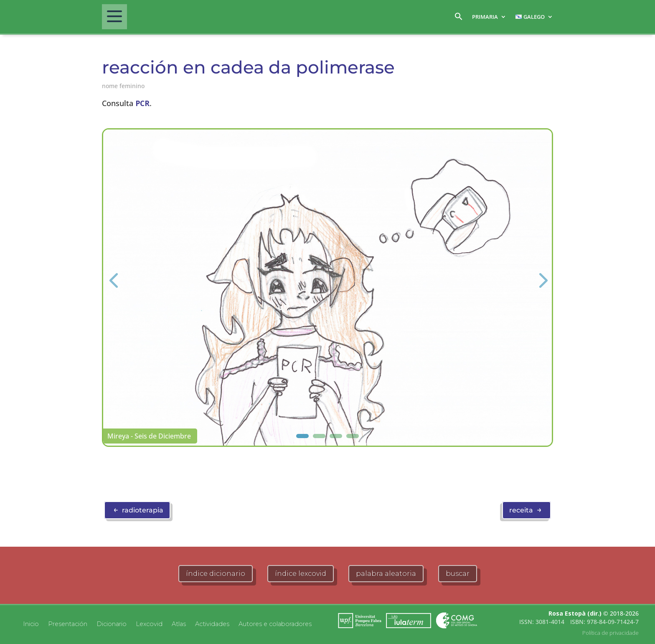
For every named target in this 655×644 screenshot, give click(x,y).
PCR (142, 103)
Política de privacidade (611, 633)
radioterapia (138, 510)
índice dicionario (216, 574)
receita (526, 510)
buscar (458, 574)
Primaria (485, 17)
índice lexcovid (301, 574)
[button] (459, 19)
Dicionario (112, 624)
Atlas (179, 624)
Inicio (31, 624)
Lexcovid (149, 624)
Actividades (212, 624)
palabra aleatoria (386, 574)
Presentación (68, 624)
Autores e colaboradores (275, 624)
